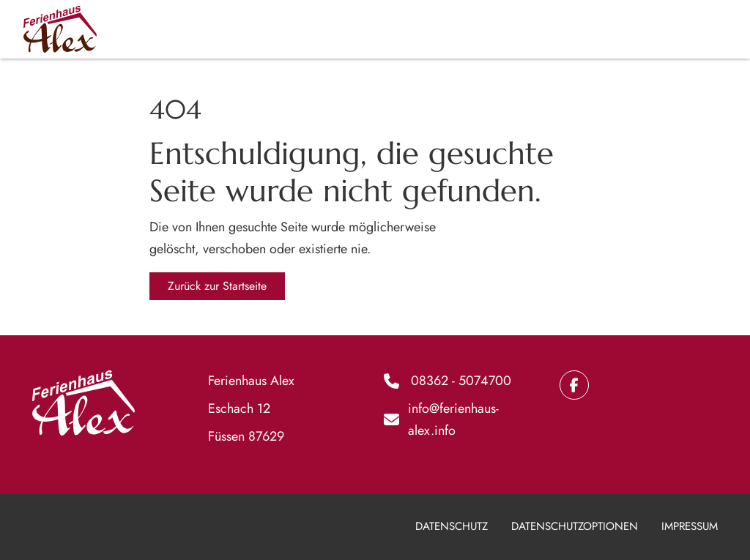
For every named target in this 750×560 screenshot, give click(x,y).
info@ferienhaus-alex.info (453, 419)
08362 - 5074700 (461, 381)
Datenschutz (452, 526)
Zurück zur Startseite (217, 286)
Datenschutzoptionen (575, 526)
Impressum (690, 526)
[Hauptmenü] (711, 29)
